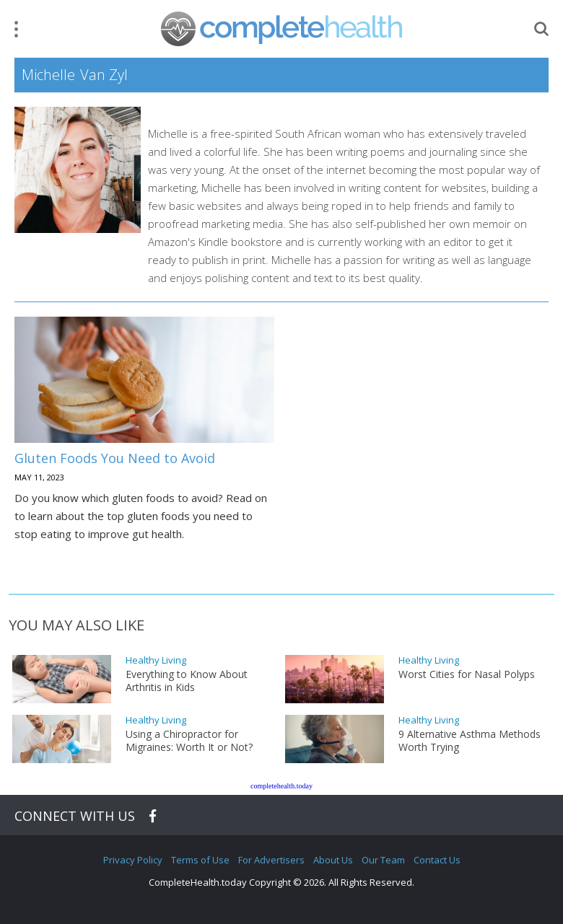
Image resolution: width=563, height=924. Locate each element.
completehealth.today (281, 786)
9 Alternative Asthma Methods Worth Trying (470, 741)
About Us (333, 860)
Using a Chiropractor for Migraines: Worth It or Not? (189, 741)
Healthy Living (156, 660)
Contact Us (437, 860)
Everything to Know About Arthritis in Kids (187, 681)
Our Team (383, 860)
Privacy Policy (133, 860)
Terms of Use (200, 860)
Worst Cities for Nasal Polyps (467, 674)
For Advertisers (271, 860)
